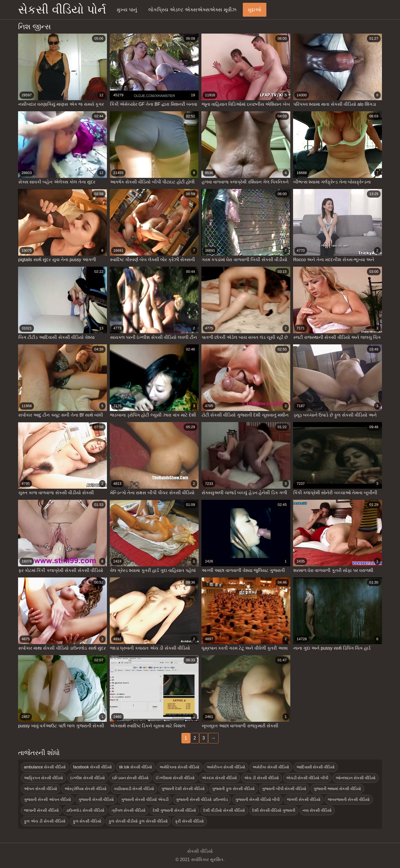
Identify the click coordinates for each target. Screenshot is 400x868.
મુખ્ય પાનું (127, 10)
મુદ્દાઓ (255, 10)
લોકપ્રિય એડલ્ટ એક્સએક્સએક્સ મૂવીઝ (192, 10)
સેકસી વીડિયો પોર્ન (62, 10)
